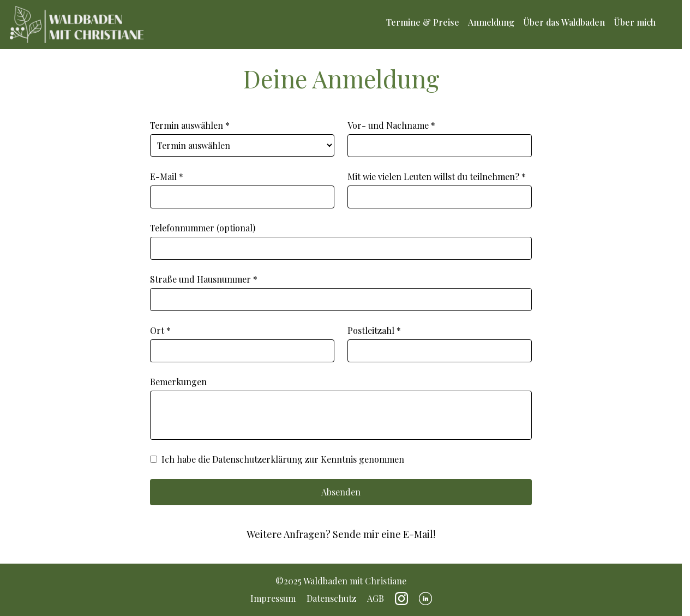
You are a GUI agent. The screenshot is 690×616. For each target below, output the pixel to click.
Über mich (635, 22)
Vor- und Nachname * (440, 138)
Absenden (341, 492)
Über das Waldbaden (564, 22)
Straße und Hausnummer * (341, 292)
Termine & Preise (423, 22)
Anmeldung (491, 22)
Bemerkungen (341, 408)
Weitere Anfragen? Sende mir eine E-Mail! (341, 534)
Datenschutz (331, 598)
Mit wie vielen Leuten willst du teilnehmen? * (440, 190)
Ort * (242, 343)
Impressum (273, 598)
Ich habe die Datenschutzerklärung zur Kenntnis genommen (277, 459)
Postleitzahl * (440, 343)
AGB (376, 598)
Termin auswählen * (242, 138)
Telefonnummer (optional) (341, 241)
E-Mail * (242, 190)
